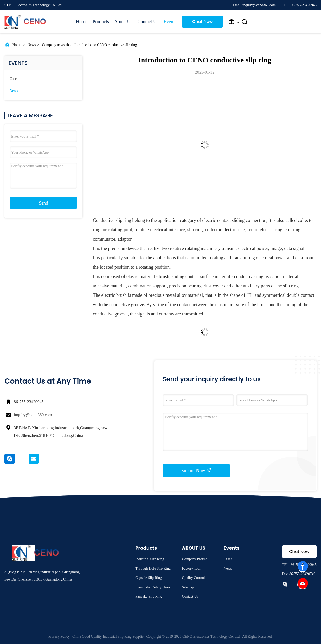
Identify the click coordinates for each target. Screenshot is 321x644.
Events (170, 22)
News (32, 45)
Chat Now (203, 21)
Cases (14, 79)
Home (82, 22)
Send (43, 203)
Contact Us (148, 22)
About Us (123, 22)
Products (101, 22)
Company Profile (194, 559)
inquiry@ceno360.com (33, 415)
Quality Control (193, 578)
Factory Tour (191, 568)
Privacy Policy (59, 637)
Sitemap (188, 587)
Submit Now (196, 470)
